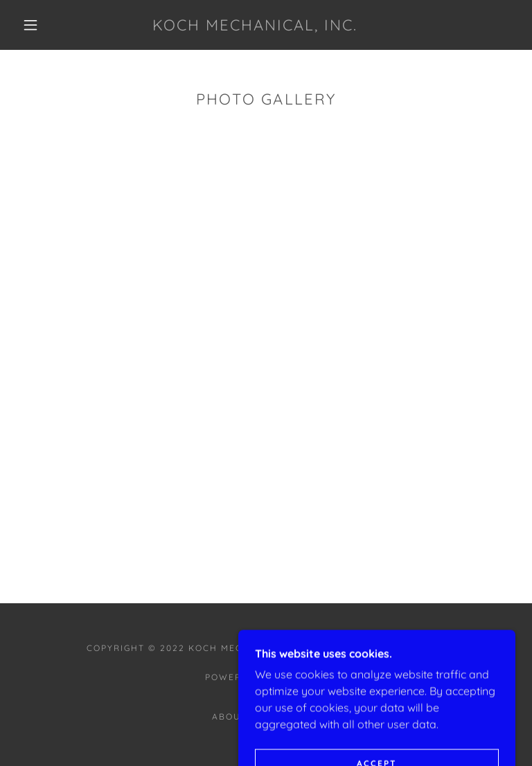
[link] (255, 26)
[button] (30, 25)
